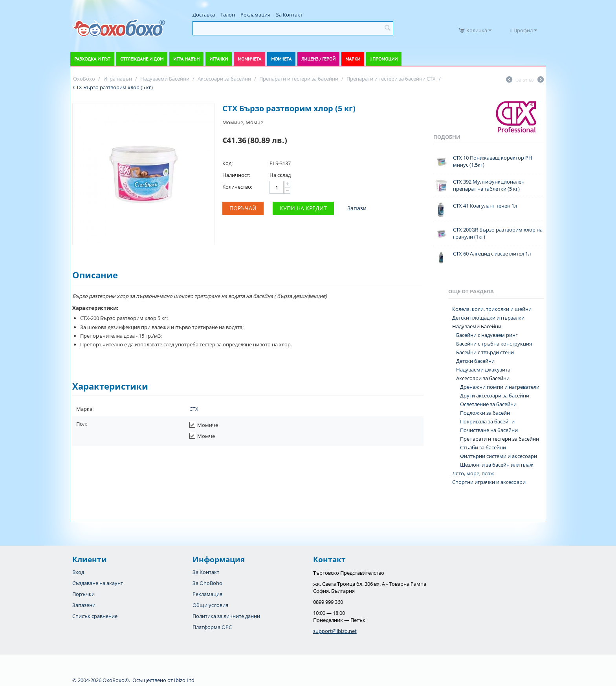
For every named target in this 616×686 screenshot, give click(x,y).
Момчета (281, 59)
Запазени (84, 605)
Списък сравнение (95, 616)
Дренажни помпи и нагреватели (500, 387)
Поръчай (243, 208)
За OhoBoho (207, 583)
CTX (194, 409)
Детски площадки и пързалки (488, 318)
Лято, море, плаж (473, 473)
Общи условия (210, 605)
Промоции (385, 59)
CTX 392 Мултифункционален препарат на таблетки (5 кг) (489, 185)
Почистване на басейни (489, 430)
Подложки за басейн (485, 413)
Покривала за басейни (487, 421)
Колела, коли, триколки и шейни (492, 309)
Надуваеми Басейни (477, 326)
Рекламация (255, 15)
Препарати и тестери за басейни (500, 439)
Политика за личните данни (226, 616)
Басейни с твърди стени (485, 352)
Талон (228, 15)
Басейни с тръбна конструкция (494, 344)
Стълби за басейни (483, 447)
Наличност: (236, 175)
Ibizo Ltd (184, 680)
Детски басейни (475, 361)
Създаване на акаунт (98, 583)
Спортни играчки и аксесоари (489, 482)
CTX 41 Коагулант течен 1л (485, 206)
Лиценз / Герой (318, 59)
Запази (357, 208)
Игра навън (186, 59)
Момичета (249, 59)
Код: (227, 163)
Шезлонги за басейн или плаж (497, 465)
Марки (353, 59)
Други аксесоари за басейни (495, 395)
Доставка (204, 15)
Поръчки (83, 594)
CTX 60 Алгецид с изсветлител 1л (492, 254)
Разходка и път (92, 59)
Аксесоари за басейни (483, 378)
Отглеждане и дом (142, 59)
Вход (78, 572)
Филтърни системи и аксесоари (499, 456)
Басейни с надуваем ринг (487, 335)
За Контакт (289, 15)
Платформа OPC (212, 627)
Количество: (237, 187)
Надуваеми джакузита (483, 370)
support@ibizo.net (335, 631)
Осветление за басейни (488, 404)
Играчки (219, 59)
